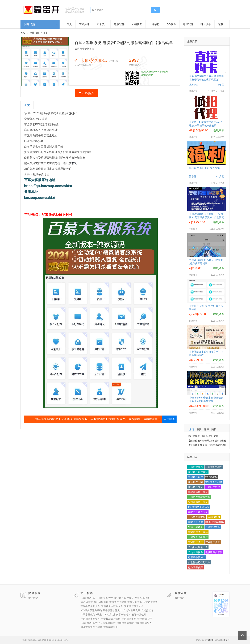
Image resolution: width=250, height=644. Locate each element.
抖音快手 (206, 24)
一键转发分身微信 (198, 537)
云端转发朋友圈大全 (199, 497)
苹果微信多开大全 (198, 492)
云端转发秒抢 (213, 487)
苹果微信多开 (195, 542)
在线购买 (86, 93)
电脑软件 (119, 24)
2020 (211, 640)
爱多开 (227, 640)
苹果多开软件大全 (198, 512)
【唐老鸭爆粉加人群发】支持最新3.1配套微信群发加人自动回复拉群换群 (207, 217)
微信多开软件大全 (198, 472)
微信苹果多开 (195, 567)
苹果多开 (84, 24)
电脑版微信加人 (197, 557)
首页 (69, 24)
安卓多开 (102, 24)
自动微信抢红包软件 (199, 562)
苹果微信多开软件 (198, 532)
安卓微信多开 (213, 542)
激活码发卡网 (195, 482)
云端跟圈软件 (195, 552)
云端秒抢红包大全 (198, 547)
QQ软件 (171, 24)
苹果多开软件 (195, 477)
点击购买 (169, 419)
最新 (199, 429)
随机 (214, 429)
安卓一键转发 (195, 527)
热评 (206, 429)
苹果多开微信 (195, 522)
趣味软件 (188, 24)
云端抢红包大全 (214, 467)
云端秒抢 (154, 24)
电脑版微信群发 (214, 552)
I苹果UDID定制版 (215, 522)
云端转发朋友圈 (197, 517)
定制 (221, 24)
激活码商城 (211, 477)
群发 (74, 163)
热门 (191, 429)
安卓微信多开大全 (198, 502)
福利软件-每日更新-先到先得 (204, 168)
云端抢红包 (214, 517)
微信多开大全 (195, 487)
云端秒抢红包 (195, 467)
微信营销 (33, 598)
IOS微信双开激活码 (199, 507)
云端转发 (137, 24)
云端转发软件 (213, 527)
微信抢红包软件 (214, 482)
